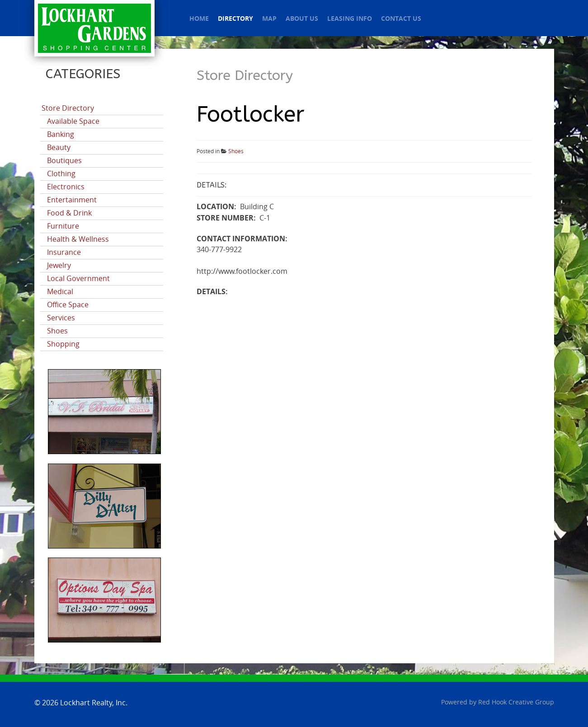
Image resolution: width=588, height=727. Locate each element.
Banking (61, 134)
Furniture (63, 226)
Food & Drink (69, 213)
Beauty (59, 148)
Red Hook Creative (516, 702)
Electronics (66, 187)
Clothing (61, 174)
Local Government (78, 279)
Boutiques (64, 161)
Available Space (73, 121)
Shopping (63, 344)
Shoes (57, 331)
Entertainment (72, 200)
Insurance (64, 252)
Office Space (68, 305)
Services (61, 318)
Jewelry (59, 265)
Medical (60, 292)
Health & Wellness (78, 239)
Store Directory (68, 108)
